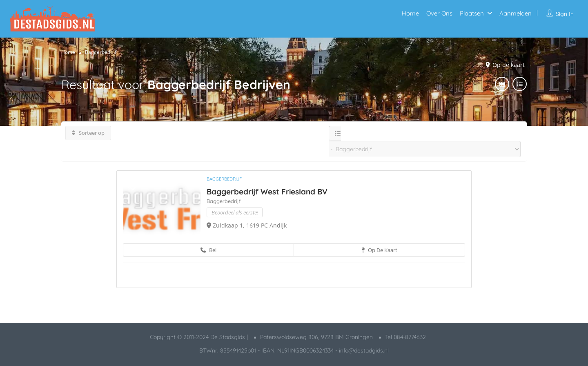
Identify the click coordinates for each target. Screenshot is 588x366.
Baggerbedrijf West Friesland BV (267, 192)
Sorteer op (88, 133)
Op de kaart (509, 65)
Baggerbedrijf (224, 179)
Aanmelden (516, 13)
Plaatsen (472, 13)
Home (410, 13)
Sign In (565, 14)
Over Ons (439, 13)
